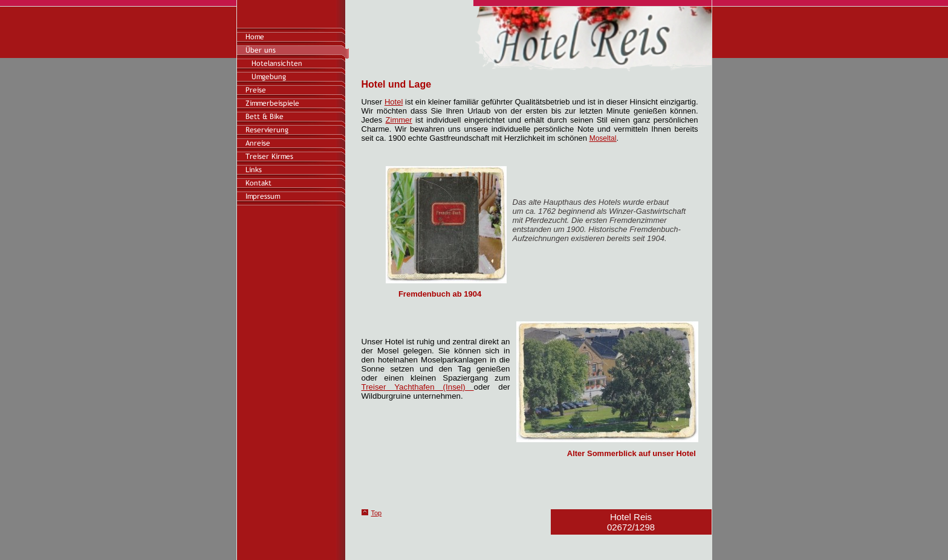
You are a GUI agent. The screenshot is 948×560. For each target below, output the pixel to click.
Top (377, 513)
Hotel (394, 102)
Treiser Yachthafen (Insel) (418, 387)
